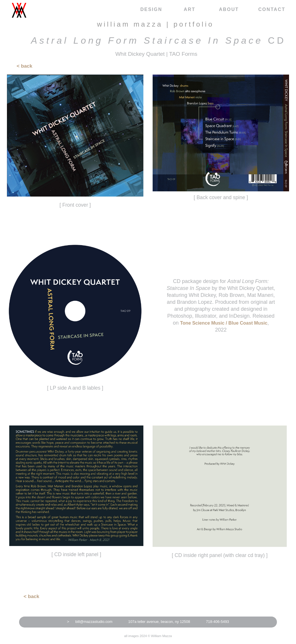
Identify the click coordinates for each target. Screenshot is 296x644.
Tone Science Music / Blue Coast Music (224, 323)
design (151, 9)
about (229, 9)
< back (25, 66)
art (190, 9)
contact (272, 9)
